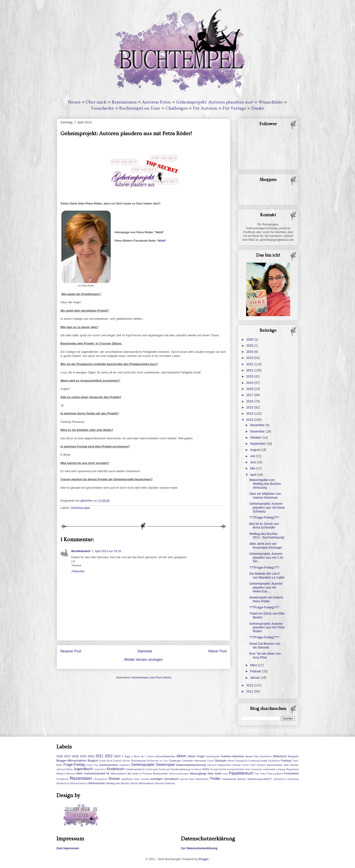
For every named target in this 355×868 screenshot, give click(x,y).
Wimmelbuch (146, 783)
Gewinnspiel (165, 765)
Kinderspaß (152, 769)
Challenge (175, 761)
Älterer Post (217, 651)
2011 (250, 691)
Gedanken (125, 765)
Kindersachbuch (135, 769)
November (258, 431)
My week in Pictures (140, 773)
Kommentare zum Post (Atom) (152, 677)
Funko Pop (92, 765)
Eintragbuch (241, 761)
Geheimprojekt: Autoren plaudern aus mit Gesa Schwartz (267, 507)
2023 (250, 358)
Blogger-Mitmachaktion (71, 761)
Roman (114, 779)
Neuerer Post (71, 651)
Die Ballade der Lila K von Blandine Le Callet (267, 576)
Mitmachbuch (119, 773)
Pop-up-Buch (275, 773)
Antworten (78, 571)
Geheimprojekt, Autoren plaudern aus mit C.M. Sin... (266, 558)
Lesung (281, 769)
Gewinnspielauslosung (191, 765)
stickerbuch (202, 779)
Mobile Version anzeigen (144, 660)
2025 (250, 346)
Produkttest (291, 773)
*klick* (159, 232)
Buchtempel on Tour (140, 108)
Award (249, 756)
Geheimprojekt (80, 508)
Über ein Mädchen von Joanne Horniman (265, 496)
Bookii (103, 761)
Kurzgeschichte (218, 769)
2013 (250, 420)
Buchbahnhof (81, 551)
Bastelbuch (266, 756)
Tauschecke (102, 108)
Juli (253, 456)
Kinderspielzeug (181, 769)
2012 (250, 685)
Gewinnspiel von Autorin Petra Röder (266, 599)
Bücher (126, 761)
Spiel (191, 779)
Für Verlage (234, 108)
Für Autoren (205, 108)
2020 (250, 376)
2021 (250, 370)
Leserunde (269, 769)
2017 (250, 395)
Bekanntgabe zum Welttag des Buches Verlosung (265, 484)
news (225, 774)
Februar (256, 671)
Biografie (293, 756)
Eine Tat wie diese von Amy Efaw (265, 655)
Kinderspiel (164, 769)
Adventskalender (165, 756)
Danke (258, 108)
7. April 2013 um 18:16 (106, 551)
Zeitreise (170, 783)
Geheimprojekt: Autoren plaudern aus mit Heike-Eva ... (266, 587)
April (254, 475)
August (255, 450)
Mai (253, 468)
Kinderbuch (116, 769)
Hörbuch (261, 765)
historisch (212, 765)
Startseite (145, 651)
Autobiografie (213, 756)
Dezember (258, 425)
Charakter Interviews (194, 761)
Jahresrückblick (65, 769)
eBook (231, 761)
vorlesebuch (280, 779)
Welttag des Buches (118, 783)
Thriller (215, 779)
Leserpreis (256, 769)
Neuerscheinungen (179, 774)
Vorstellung (293, 779)
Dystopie (221, 761)
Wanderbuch (63, 783)
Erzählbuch (274, 761)
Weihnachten (97, 783)
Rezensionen (124, 102)
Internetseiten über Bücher (283, 765)
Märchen (71, 774)
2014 (250, 414)
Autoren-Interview (232, 756)
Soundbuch (171, 779)
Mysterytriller (161, 773)
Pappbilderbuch (241, 773)
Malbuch (61, 774)
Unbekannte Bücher (234, 779)
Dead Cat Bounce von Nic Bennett (265, 646)
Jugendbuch (83, 769)
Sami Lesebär (142, 779)
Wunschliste (271, 102)
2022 (250, 364)
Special (184, 779)
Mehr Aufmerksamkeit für (93, 773)
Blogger (204, 859)
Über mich (96, 102)
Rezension (81, 778)
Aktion (181, 756)
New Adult (214, 773)
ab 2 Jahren (148, 756)
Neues (74, 102)
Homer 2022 (249, 765)
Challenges (176, 108)
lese (248, 769)
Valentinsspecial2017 (260, 779)
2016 (250, 401)
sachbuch (127, 779)
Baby (257, 756)
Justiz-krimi (100, 769)
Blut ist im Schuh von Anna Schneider (264, 526)
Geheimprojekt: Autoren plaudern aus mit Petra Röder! (267, 628)
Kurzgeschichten (236, 769)
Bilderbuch (280, 756)
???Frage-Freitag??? (264, 517)
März (254, 665)
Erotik (264, 761)
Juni (253, 462)
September (258, 444)
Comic (211, 761)
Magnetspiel (292, 769)
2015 (250, 407)
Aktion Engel (196, 756)
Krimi (206, 769)
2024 (250, 352)
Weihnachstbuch (79, 783)
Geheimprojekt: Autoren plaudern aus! (215, 102)
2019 (250, 383)
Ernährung (254, 761)
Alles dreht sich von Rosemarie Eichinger (266, 546)
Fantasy (286, 761)
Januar (255, 678)
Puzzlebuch (62, 779)
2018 (250, 389)
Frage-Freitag (74, 765)
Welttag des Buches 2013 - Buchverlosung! (267, 536)
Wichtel (134, 783)
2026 (250, 339)
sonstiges (156, 779)
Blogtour (93, 761)
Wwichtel (160, 783)
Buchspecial (138, 761)
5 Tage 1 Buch (131, 756)
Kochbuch (196, 769)
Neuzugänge (198, 773)
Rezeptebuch (101, 779)
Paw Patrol (261, 774)
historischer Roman (229, 765)
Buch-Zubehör (114, 761)
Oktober (256, 438)
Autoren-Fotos (156, 102)
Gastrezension (109, 765)
